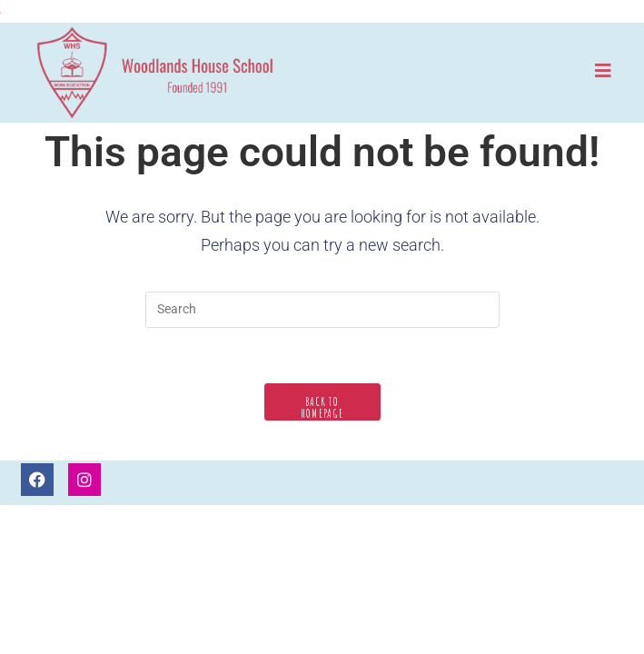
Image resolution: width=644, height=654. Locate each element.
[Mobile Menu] (604, 70)
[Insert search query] (322, 310)
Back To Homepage (322, 407)
